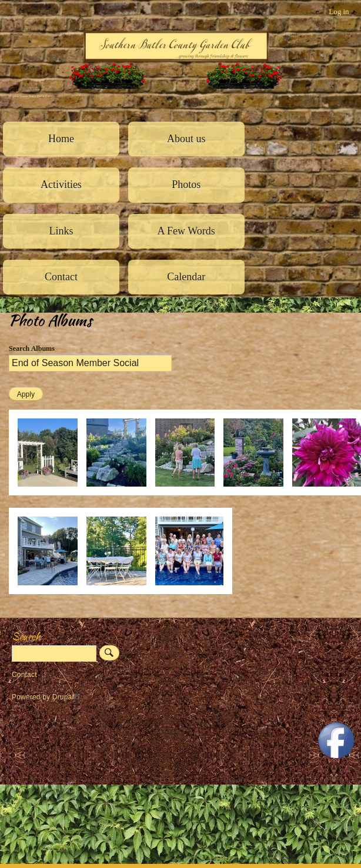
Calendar (186, 277)
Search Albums (32, 348)
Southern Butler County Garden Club (29, 96)
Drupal (68, 697)
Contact (61, 277)
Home (61, 139)
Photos (186, 185)
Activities (61, 185)
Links (61, 231)
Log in (339, 11)
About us (186, 139)
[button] (52, 493)
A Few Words (186, 231)
